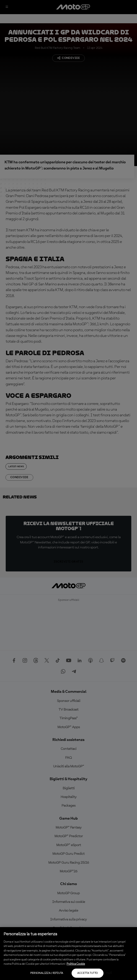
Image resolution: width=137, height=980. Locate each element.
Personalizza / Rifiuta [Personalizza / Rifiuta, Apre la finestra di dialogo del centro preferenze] (47, 973)
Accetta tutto (88, 973)
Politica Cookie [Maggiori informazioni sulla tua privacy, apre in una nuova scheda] (76, 964)
